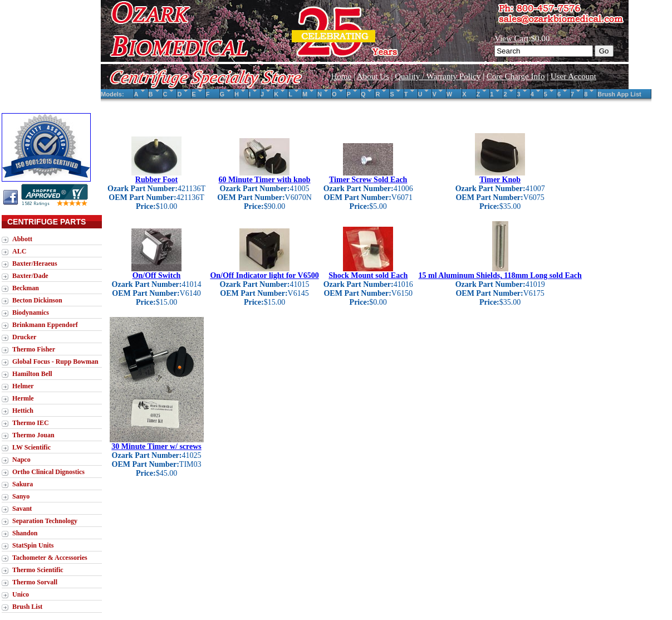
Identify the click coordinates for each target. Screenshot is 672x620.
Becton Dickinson (37, 300)
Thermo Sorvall (35, 582)
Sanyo (21, 496)
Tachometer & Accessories (50, 558)
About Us (373, 76)
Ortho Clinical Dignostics (48, 472)
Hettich (23, 411)
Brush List (27, 607)
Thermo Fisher (34, 349)
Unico (21, 594)
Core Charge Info (516, 76)
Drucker (24, 337)
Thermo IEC (31, 423)
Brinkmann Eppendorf (45, 325)
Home (341, 76)
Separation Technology (45, 521)
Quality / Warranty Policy (438, 76)
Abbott (22, 239)
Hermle (23, 398)
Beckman (26, 288)
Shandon (25, 533)
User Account (573, 76)
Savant (22, 509)
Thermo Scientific (38, 570)
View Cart (511, 38)
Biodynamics (31, 313)
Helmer (23, 386)
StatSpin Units (33, 545)
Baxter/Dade (30, 276)
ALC (19, 251)
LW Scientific (31, 447)
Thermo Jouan (33, 435)
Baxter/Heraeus (35, 263)
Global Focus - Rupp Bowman (55, 362)
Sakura (23, 484)
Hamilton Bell (32, 374)
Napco (21, 460)
